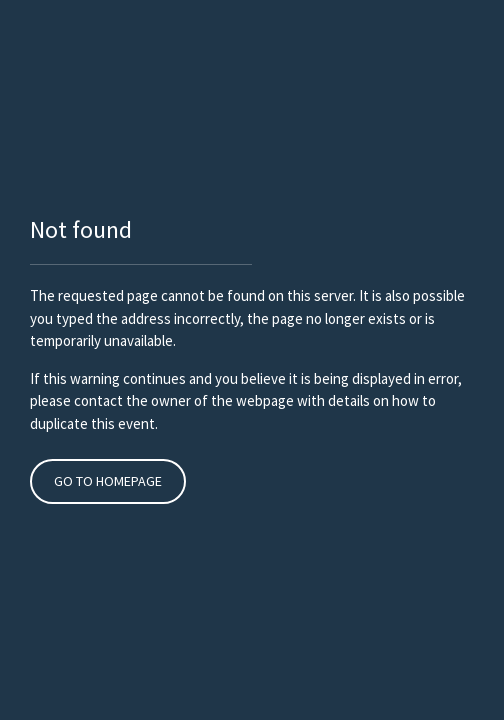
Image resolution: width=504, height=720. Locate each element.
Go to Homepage (108, 481)
